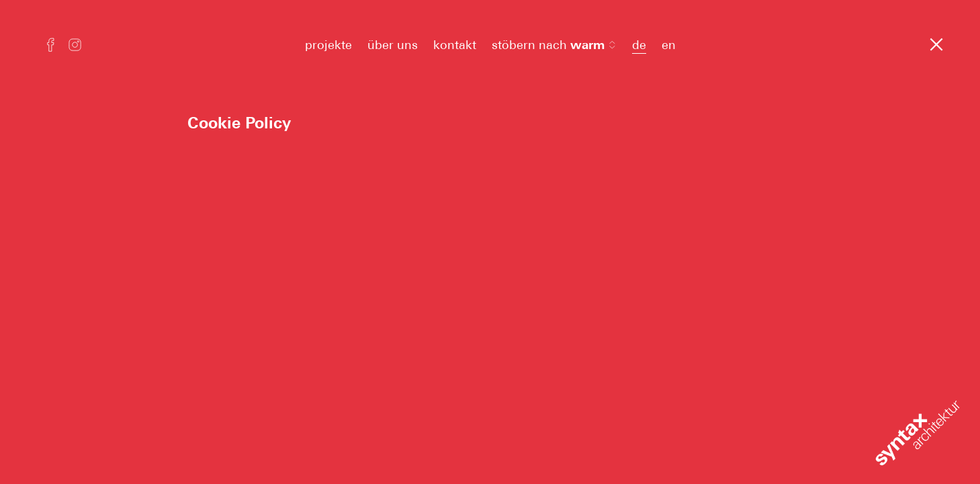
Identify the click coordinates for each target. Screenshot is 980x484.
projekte (328, 45)
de (639, 45)
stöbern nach (554, 45)
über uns (393, 45)
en (669, 45)
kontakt (455, 45)
